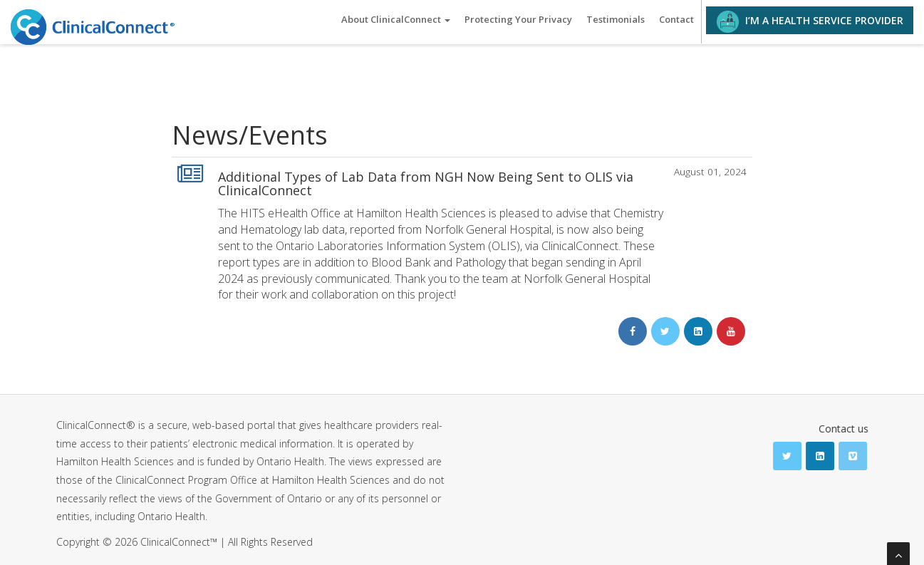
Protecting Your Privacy (518, 19)
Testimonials (616, 19)
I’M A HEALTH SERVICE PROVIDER (810, 22)
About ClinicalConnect (396, 19)
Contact (676, 19)
